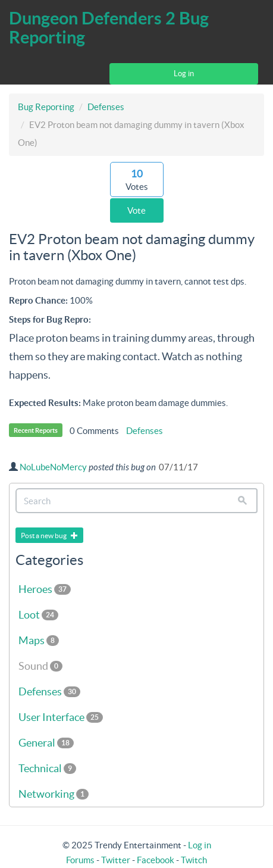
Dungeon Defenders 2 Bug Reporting (109, 28)
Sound (40, 666)
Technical (47, 768)
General (46, 743)
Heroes (45, 589)
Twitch (194, 860)
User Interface (61, 717)
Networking (54, 794)
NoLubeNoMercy (53, 467)
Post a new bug (49, 536)
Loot (38, 615)
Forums (80, 860)
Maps (39, 640)
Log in (184, 74)
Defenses (106, 107)
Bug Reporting (46, 107)
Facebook (156, 860)
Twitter (116, 860)
